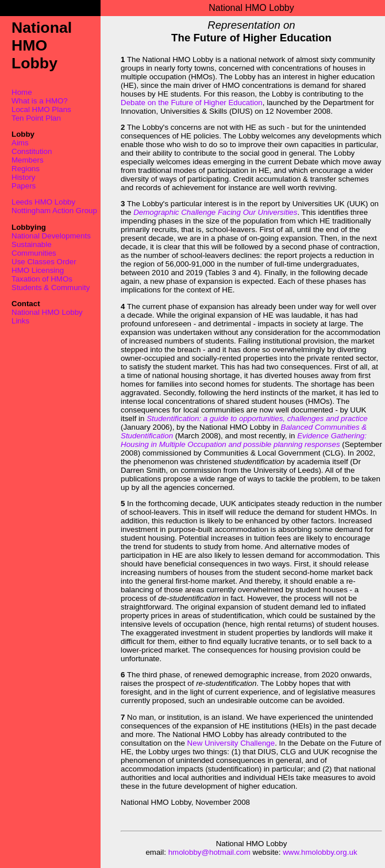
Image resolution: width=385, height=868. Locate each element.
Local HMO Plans (41, 109)
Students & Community (51, 288)
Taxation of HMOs (42, 279)
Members (28, 160)
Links (20, 321)
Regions (26, 169)
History (23, 177)
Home (22, 92)
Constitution (32, 151)
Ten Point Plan (36, 118)
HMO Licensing (38, 270)
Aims (20, 143)
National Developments (51, 236)
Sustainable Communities (34, 249)
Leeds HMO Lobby (43, 202)
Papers (24, 186)
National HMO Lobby (47, 312)
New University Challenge (231, 743)
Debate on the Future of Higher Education (192, 103)
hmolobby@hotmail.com (209, 852)
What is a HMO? (40, 101)
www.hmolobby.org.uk (320, 852)
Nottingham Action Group (54, 211)
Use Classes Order (44, 262)
